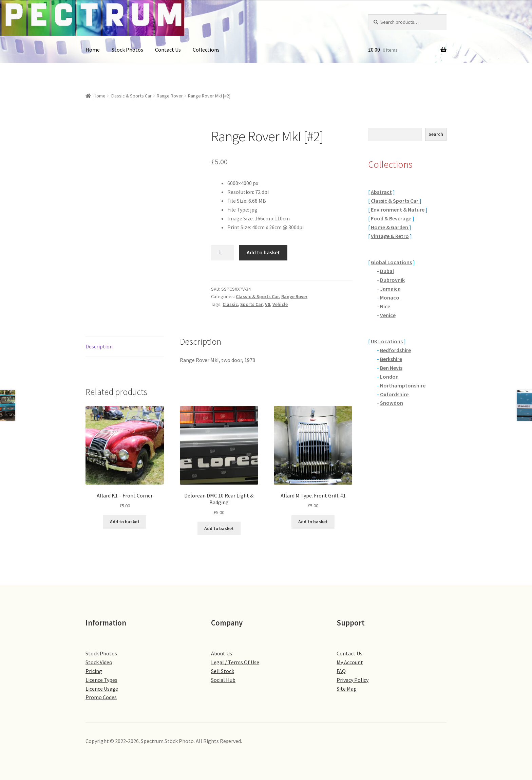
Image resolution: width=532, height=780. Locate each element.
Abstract (381, 192)
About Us (222, 653)
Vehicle (280, 304)
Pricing (94, 671)
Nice (385, 306)
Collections (206, 50)
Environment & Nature (398, 210)
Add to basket (263, 252)
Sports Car (251, 304)
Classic (230, 304)
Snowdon (392, 403)
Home (93, 50)
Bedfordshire (395, 350)
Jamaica (390, 289)
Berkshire (391, 359)
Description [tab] (99, 346)
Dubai (387, 271)
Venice (388, 315)
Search (436, 134)
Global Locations (391, 262)
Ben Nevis (391, 368)
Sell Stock (223, 671)
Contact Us (168, 50)
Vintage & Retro (390, 236)
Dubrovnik (392, 280)
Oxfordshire (394, 394)
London (389, 377)
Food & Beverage (392, 218)
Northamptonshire (403, 385)
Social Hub (223, 680)
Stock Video (99, 662)
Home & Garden (390, 227)
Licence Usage (102, 689)
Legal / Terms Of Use (235, 662)
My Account (350, 662)
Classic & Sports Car (131, 96)
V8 (268, 304)
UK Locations (387, 341)
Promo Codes (101, 697)
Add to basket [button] (125, 522)
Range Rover (170, 96)
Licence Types (101, 680)
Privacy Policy (353, 680)
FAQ (341, 671)
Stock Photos (127, 50)
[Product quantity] (223, 253)
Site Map (347, 689)
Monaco (390, 297)
